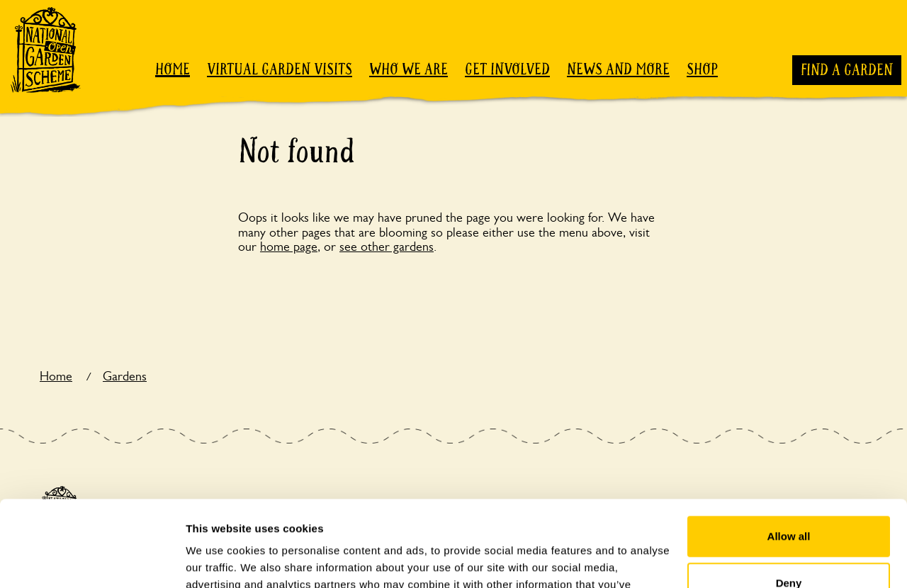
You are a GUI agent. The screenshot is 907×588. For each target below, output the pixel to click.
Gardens (125, 376)
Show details (219, 560)
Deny (789, 502)
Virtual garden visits (280, 69)
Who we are (409, 69)
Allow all (789, 456)
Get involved (507, 69)
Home (173, 69)
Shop (702, 69)
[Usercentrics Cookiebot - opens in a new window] (92, 560)
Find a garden (847, 70)
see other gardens (387, 247)
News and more (618, 69)
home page (289, 247)
